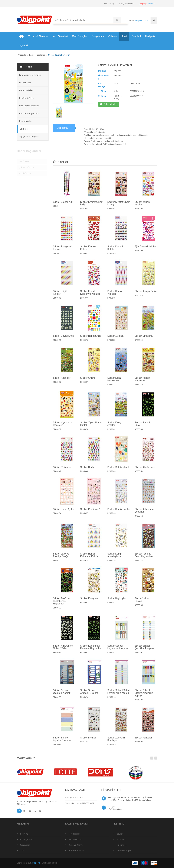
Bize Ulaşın (121, 839)
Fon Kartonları (25, 83)
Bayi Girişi (110, 4)
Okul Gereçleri (80, 36)
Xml (22, 851)
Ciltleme (113, 36)
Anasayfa (22, 55)
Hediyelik (150, 36)
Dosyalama (98, 36)
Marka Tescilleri (75, 839)
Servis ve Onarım (76, 845)
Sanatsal (136, 36)
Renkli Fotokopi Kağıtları (30, 113)
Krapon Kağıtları (26, 90)
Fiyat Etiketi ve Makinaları (30, 75)
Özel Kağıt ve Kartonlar (29, 106)
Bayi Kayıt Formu (128, 4)
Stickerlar (41, 55)
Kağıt (124, 36)
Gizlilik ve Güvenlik (76, 851)
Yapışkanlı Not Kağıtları (29, 136)
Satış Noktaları (109, 104)
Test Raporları (74, 834)
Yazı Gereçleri (60, 36)
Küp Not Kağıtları (26, 98)
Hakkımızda (122, 845)
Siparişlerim (25, 845)
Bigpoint (36, 863)
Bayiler (120, 834)
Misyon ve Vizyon (124, 851)
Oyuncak (24, 45)
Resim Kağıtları (26, 121)
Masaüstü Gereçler (38, 36)
